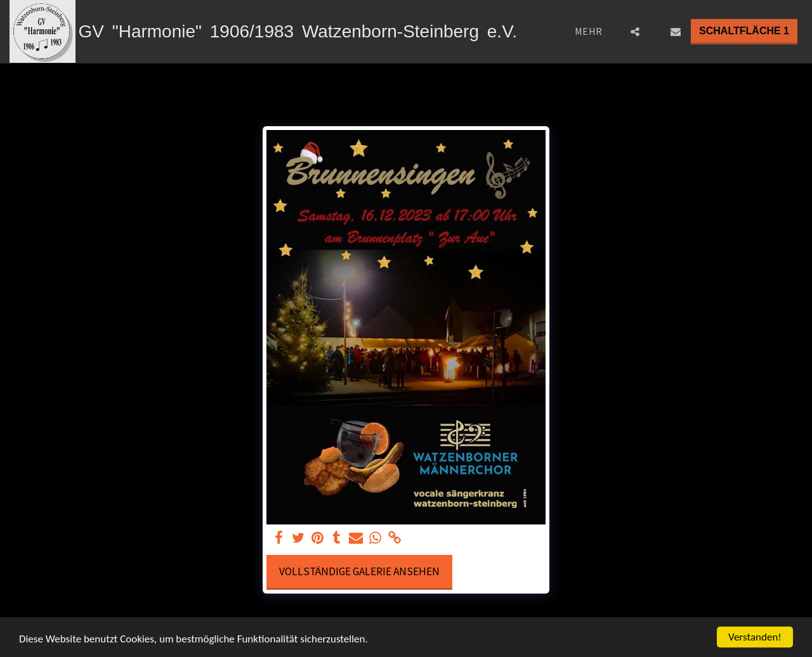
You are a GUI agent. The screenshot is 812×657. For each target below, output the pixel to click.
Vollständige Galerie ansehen (359, 571)
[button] (635, 32)
